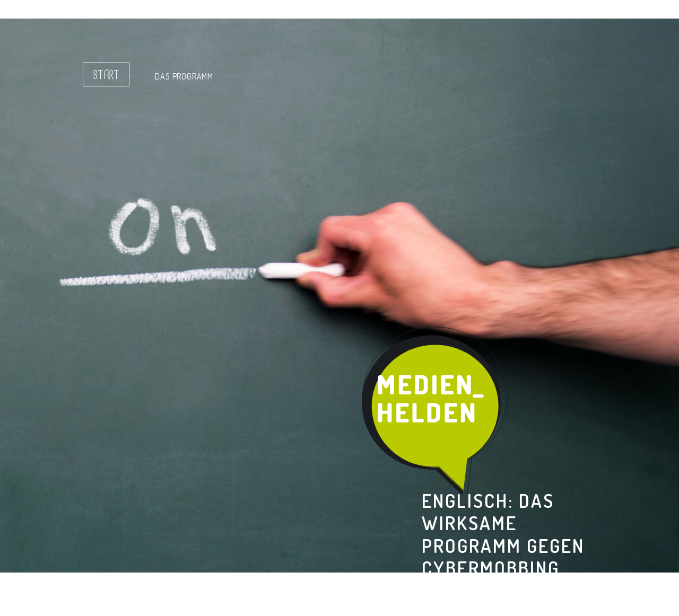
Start (106, 75)
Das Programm (184, 76)
